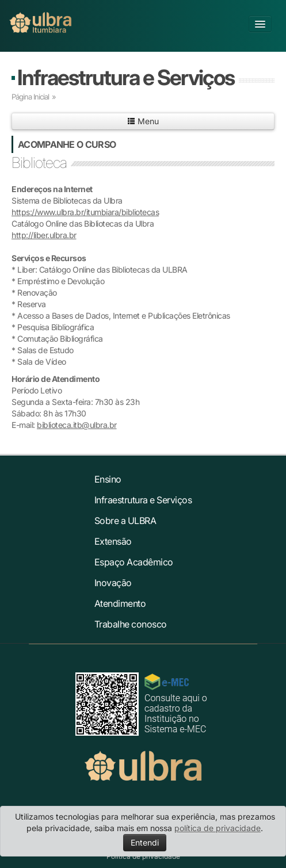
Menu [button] (143, 121)
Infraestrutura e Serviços (126, 77)
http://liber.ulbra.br (44, 235)
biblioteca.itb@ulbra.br (77, 425)
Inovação (113, 583)
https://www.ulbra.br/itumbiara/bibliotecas (85, 212)
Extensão (113, 541)
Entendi (145, 842)
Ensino (108, 479)
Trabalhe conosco (131, 624)
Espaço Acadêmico (134, 562)
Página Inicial (30, 97)
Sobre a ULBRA (125, 521)
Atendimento (120, 603)
